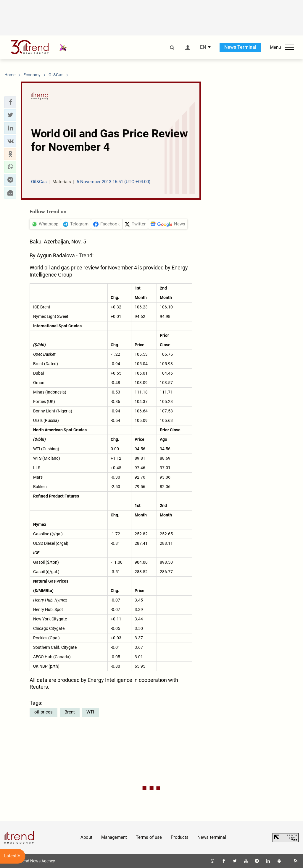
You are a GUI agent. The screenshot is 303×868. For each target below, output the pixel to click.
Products (180, 837)
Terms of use (149, 837)
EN (203, 47)
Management (114, 837)
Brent (70, 712)
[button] (10, 102)
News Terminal (240, 47)
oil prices (43, 712)
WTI (90, 712)
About (86, 837)
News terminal (212, 837)
